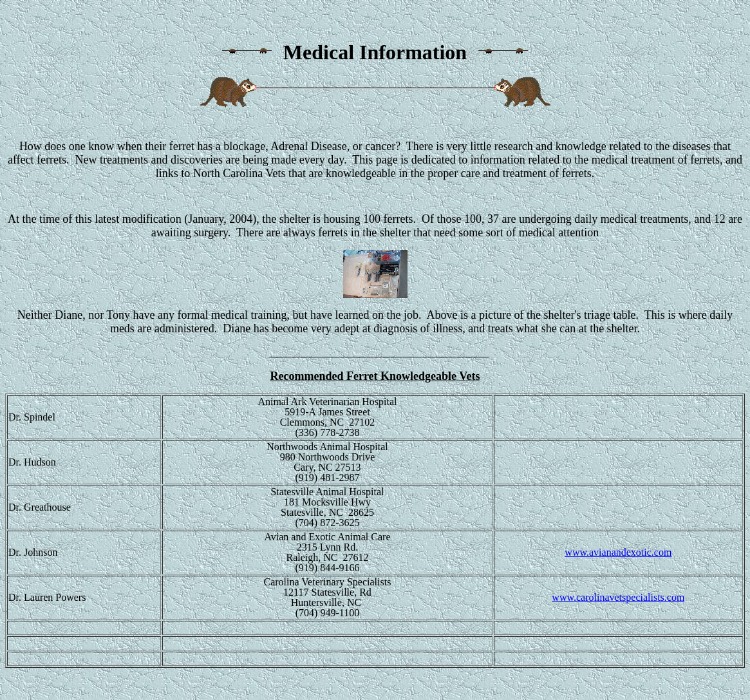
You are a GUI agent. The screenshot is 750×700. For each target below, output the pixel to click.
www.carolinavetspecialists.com (618, 597)
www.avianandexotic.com (618, 552)
